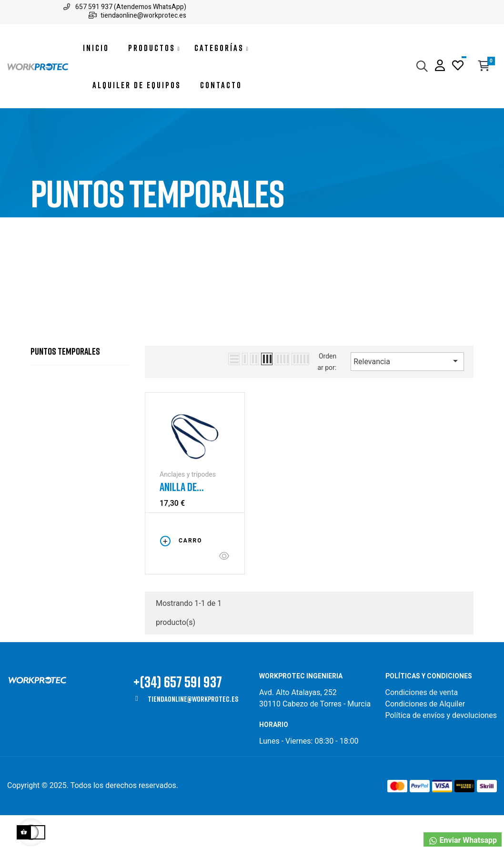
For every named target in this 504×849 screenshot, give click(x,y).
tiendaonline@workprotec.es (193, 733)
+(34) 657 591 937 (178, 715)
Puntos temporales (65, 385)
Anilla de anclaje (178, 521)
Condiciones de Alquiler (425, 738)
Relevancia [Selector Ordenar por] (407, 395)
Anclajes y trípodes (188, 508)
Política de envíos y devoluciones (441, 749)
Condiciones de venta (423, 726)
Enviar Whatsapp (463, 841)
